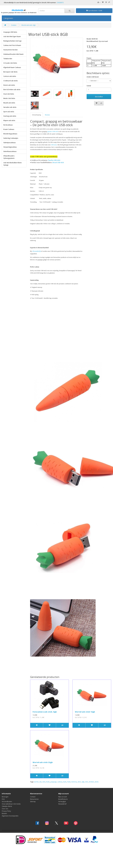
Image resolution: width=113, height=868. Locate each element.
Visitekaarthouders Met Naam (13, 54)
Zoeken (14, 25)
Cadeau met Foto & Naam (12, 45)
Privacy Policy (6, 811)
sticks (97, 782)
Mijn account (63, 797)
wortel (36, 782)
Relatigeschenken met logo (12, 41)
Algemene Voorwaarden (10, 816)
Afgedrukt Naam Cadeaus (12, 67)
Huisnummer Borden (10, 50)
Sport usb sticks (9, 112)
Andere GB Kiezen (93, 77)
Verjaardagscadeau (10, 147)
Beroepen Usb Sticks (10, 72)
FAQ (3, 799)
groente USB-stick (53, 132)
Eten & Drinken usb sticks (12, 90)
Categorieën (8, 18)
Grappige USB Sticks (10, 32)
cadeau (60, 782)
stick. (79, 782)
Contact (33, 797)
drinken (91, 782)
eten (87, 782)
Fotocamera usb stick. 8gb (45, 712)
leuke (48, 782)
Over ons (5, 809)
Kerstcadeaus (8, 125)
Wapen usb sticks (9, 120)
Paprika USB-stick (54, 160)
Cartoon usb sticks (10, 76)
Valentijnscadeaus (9, 143)
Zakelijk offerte (7, 806)
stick (44, 782)
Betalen (4, 813)
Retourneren (34, 799)
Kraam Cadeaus (9, 129)
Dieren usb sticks (9, 85)
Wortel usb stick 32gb (43, 762)
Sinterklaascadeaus (10, 151)
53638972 (60, 3)
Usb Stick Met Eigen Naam (12, 36)
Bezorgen (5, 797)
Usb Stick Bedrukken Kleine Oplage (12, 164)
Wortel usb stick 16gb (85, 712)
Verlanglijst (62, 802)
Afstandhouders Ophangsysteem (9, 157)
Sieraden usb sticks (10, 107)
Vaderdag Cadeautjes (11, 138)
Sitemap (33, 802)
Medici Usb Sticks (9, 98)
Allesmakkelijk (37, 251)
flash (69, 782)
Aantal (89, 86)
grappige (54, 782)
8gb (83, 782)
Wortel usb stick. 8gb (29, 25)
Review (47, 115)
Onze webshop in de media (11, 804)
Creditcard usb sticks (10, 81)
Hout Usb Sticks (9, 94)
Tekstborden (8, 59)
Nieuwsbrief (62, 804)
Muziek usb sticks (9, 103)
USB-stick (54, 145)
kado (65, 782)
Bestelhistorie (63, 799)
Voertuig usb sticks (10, 116)
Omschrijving (36, 115)
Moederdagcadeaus (10, 134)
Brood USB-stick (58, 162)
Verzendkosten (7, 802)
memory (74, 782)
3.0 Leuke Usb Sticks (10, 63)
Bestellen (99, 97)
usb (40, 782)
